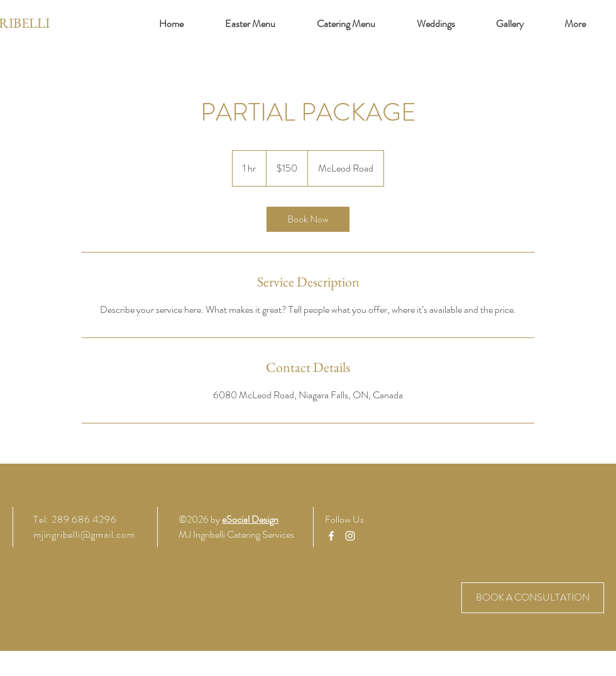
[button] (575, 24)
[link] (308, 219)
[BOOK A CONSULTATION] (533, 598)
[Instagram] (350, 536)
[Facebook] (331, 536)
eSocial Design (250, 519)
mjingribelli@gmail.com (84, 534)
